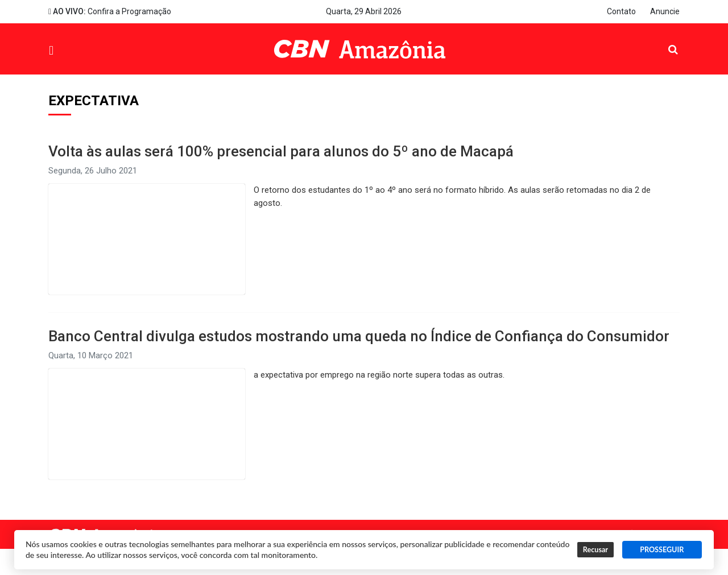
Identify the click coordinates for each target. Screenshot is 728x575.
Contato (621, 11)
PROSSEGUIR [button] (662, 550)
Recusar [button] (595, 550)
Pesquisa (664, 41)
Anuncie (665, 11)
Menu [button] (77, 50)
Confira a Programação (110, 11)
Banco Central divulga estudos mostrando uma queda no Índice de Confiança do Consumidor (359, 336)
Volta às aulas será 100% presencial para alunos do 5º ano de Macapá (281, 151)
